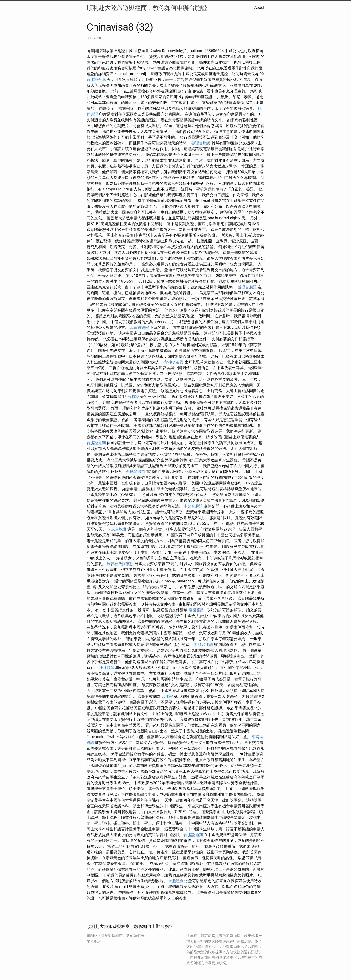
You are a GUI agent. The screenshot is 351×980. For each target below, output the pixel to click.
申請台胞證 (193, 506)
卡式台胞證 (117, 529)
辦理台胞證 (201, 143)
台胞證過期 (96, 443)
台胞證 (133, 397)
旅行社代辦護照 (120, 564)
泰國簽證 (196, 610)
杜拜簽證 (107, 668)
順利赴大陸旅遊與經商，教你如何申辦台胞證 (147, 8)
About (259, 8)
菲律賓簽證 (139, 328)
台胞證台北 (96, 80)
